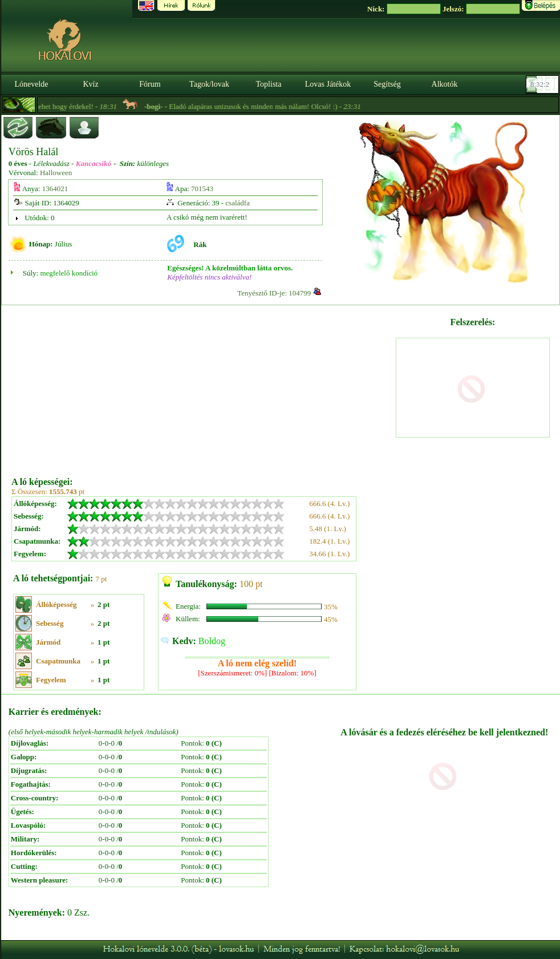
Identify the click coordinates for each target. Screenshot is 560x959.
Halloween (56, 173)
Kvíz (90, 84)
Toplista (269, 84)
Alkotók (445, 84)
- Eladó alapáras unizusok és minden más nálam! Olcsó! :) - (266, 106)
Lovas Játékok (328, 84)
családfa (238, 203)
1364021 (55, 189)
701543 (202, 189)
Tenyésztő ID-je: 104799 (274, 293)
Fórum (150, 84)
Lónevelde (31, 84)
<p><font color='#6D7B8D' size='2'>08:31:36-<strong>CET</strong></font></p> (543, 84)
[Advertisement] (203, 387)
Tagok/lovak (209, 84)
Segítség (387, 84)
